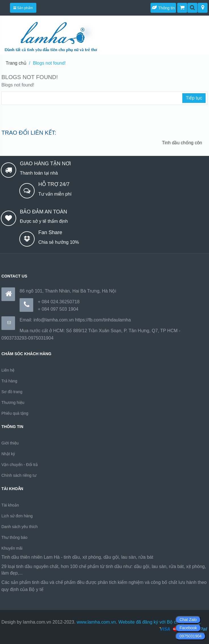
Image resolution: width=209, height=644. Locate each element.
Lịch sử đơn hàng (17, 516)
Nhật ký (8, 454)
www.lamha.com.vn (96, 622)
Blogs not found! (49, 63)
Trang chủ (16, 63)
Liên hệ (8, 370)
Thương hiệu (13, 402)
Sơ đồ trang (12, 392)
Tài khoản (10, 505)
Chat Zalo (188, 620)
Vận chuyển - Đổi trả (20, 465)
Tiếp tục (194, 98)
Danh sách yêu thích (20, 527)
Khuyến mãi (12, 548)
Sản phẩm (23, 8)
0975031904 (191, 636)
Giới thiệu (10, 443)
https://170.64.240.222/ (68, 589)
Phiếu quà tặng (15, 413)
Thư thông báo (14, 537)
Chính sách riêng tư (19, 475)
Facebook (188, 628)
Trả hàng (9, 381)
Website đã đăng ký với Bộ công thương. (160, 622)
